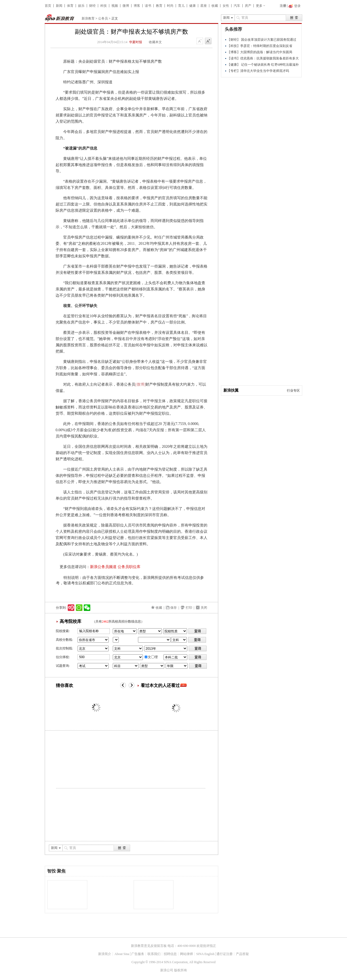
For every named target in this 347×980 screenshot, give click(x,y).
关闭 (204, 608)
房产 (248, 6)
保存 (173, 608)
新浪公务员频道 (103, 567)
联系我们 (154, 954)
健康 (192, 6)
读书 (148, 6)
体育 (70, 6)
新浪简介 (105, 954)
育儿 (181, 6)
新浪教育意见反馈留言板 (149, 946)
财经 (92, 6)
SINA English (205, 954)
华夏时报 (136, 42)
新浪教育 (88, 18)
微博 (126, 6)
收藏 (215, 6)
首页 (48, 6)
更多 (259, 6)
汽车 (237, 6)
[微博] (140, 384)
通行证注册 (224, 954)
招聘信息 (170, 954)
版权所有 (181, 970)
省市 (116, 640)
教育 (159, 6)
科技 (104, 6)
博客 (137, 6)
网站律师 (187, 954)
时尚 (170, 6)
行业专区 (293, 391)
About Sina (122, 954)
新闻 (59, 6)
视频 (115, 6)
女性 (226, 6)
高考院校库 (70, 621)
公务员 (103, 18)
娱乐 (81, 6)
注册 (283, 6)
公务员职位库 (129, 567)
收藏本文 (155, 42)
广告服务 (138, 954)
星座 (204, 6)
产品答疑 (242, 954)
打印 (189, 608)
